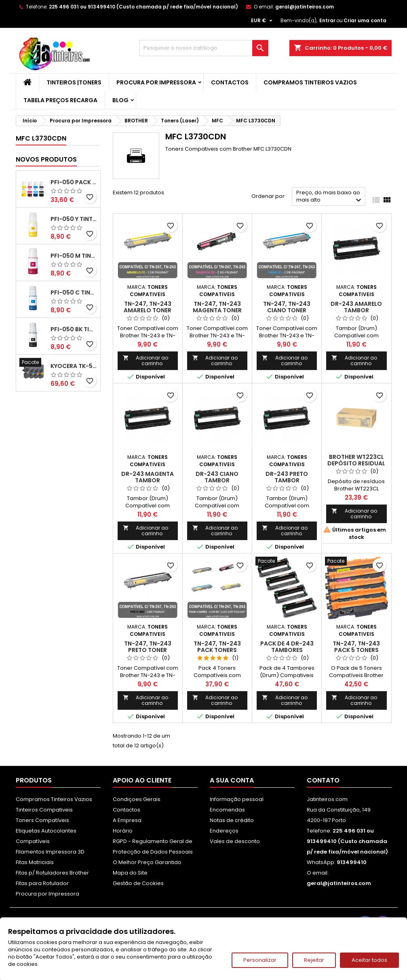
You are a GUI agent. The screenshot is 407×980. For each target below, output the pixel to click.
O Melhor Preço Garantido (147, 862)
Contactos (230, 82)
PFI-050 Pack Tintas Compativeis (74, 182)
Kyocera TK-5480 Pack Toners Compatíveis (74, 366)
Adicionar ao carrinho (146, 361)
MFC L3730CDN (41, 138)
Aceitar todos (369, 960)
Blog (120, 100)
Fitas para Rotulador (42, 883)
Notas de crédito (232, 820)
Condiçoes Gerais (137, 799)
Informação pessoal (237, 799)
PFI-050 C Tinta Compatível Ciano (74, 292)
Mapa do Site (130, 873)
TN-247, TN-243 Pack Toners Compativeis (217, 650)
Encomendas (227, 810)
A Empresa (127, 820)
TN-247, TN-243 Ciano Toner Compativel (287, 310)
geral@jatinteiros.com (305, 7)
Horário (123, 831)
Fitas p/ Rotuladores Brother (52, 873)
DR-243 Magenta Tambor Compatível (148, 480)
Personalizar (260, 960)
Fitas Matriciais (35, 862)
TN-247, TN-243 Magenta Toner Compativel (217, 310)
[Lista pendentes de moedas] (263, 21)
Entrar (327, 20)
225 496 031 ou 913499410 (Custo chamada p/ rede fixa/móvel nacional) (143, 7)
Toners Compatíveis (42, 820)
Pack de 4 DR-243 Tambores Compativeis (287, 650)
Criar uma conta (365, 20)
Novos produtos (46, 159)
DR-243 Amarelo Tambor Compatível (356, 310)
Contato (323, 780)
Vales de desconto (235, 841)
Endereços (224, 831)
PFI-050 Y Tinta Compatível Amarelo (74, 219)
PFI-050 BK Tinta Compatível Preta (74, 329)
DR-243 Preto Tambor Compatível (287, 480)
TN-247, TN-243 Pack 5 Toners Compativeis (356, 650)
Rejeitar (314, 960)
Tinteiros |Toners (74, 82)
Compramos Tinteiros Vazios (310, 82)
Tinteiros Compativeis (44, 810)
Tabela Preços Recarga (60, 100)
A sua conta (232, 780)
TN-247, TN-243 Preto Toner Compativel (148, 650)
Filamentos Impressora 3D (50, 852)
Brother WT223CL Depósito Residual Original (356, 463)
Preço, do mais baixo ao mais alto (330, 197)
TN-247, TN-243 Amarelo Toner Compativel (148, 310)
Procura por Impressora (156, 82)
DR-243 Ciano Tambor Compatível (217, 480)
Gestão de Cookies (138, 883)
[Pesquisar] (204, 48)
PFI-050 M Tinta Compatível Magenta (74, 256)
